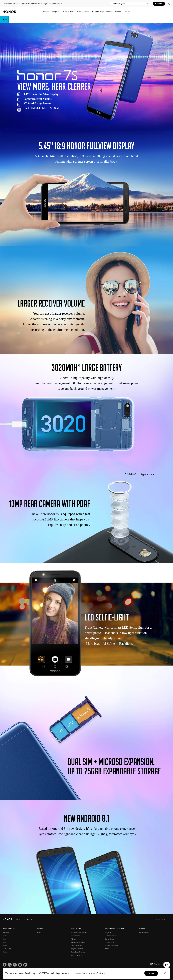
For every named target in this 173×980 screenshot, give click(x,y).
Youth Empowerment (78, 942)
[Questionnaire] (167, 965)
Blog (4, 942)
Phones (46, 12)
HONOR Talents (83, 12)
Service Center (144, 933)
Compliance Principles (78, 952)
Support (118, 12)
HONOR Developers (112, 945)
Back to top (160, 919)
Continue (159, 4)
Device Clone (109, 939)
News (5, 939)
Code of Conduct (76, 945)
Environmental (76, 936)
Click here (101, 973)
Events (5, 936)
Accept (151, 973)
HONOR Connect (111, 936)
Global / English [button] (119, 4)
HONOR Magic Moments (102, 12)
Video (5, 945)
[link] (5, 965)
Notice (5, 952)
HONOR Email (110, 942)
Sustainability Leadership (79, 933)
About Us (6, 933)
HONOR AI (68, 12)
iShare (107, 949)
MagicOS (56, 12)
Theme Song (7, 949)
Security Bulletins (77, 955)
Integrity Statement (77, 949)
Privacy (73, 939)
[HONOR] (7, 919)
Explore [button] (127, 12)
